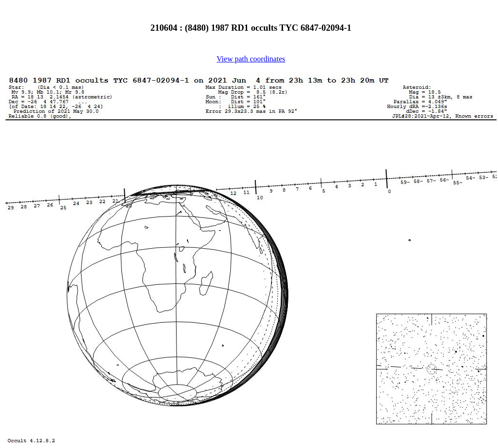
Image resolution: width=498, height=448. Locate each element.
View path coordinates (251, 59)
